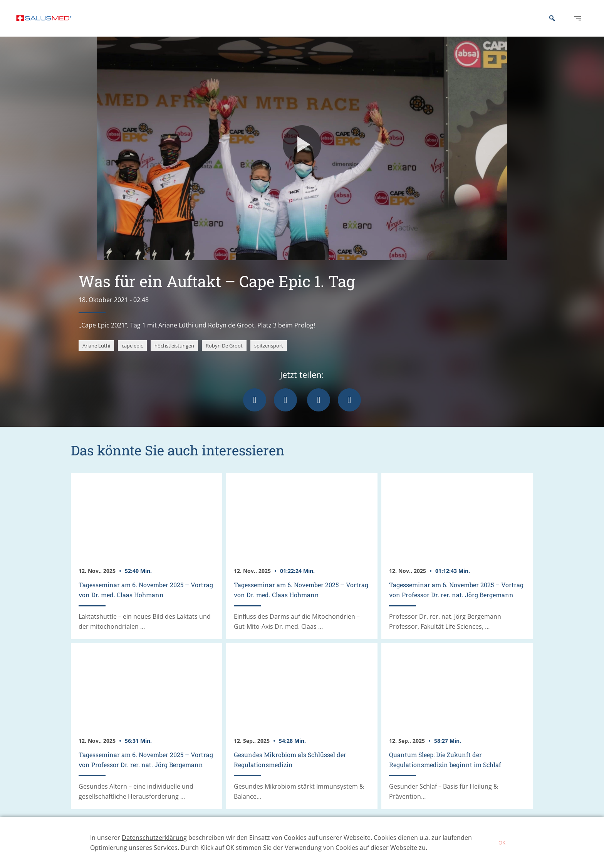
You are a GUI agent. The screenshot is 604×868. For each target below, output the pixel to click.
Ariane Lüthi (96, 357)
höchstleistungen (174, 357)
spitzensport (269, 357)
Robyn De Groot (224, 357)
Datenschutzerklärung (154, 838)
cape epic (132, 357)
